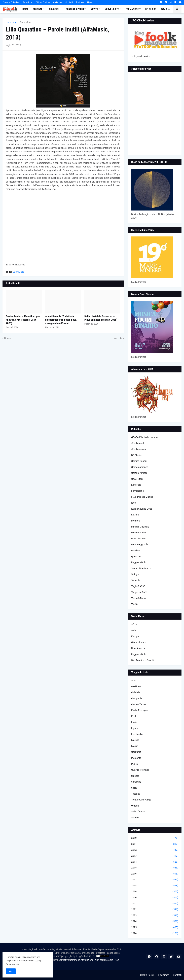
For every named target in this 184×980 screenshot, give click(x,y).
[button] (169, 9)
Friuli (134, 716)
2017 (155, 880)
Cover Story (137, 479)
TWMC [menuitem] (164, 9)
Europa (135, 636)
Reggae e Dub (138, 562)
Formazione (137, 491)
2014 (155, 862)
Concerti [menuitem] (54, 9)
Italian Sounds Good (142, 509)
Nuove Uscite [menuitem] (112, 9)
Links (90, 2)
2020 (155, 898)
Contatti (69, 2)
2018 (155, 886)
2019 (155, 892)
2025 (155, 927)
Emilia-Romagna (140, 710)
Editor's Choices (43, 2)
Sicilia (134, 788)
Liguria (135, 728)
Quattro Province (140, 770)
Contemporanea (140, 467)
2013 (155, 856)
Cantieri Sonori (139, 461)
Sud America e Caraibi (143, 660)
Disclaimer (163, 975)
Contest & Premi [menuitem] (75, 9)
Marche (135, 740)
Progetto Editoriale (11, 2)
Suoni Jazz (26, 22)
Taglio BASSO (138, 586)
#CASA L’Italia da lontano (144, 437)
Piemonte (136, 758)
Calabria (136, 692)
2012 (155, 850)
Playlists (136, 550)
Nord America (138, 648)
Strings (135, 574)
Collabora (58, 2)
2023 (155, 916)
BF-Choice (137, 455)
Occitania (136, 752)
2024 (155, 921)
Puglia (135, 764)
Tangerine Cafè (139, 592)
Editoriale (136, 485)
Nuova (8, 338)
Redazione (27, 2)
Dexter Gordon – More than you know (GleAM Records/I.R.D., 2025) (23, 320)
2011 (155, 844)
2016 (155, 874)
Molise (135, 746)
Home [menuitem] (25, 9)
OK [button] (11, 971)
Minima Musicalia (140, 527)
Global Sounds (139, 642)
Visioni (135, 604)
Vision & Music (139, 598)
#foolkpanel (137, 443)
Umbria (135, 806)
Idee (133, 503)
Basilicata (136, 686)
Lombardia (137, 734)
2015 (155, 868)
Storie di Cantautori (141, 568)
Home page (12, 22)
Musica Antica (139, 533)
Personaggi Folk (140, 544)
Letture (135, 515)
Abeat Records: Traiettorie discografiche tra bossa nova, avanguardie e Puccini (61, 320)
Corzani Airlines (139, 473)
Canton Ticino (138, 704)
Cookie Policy (147, 975)
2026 (155, 933)
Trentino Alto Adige (141, 800)
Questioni (136, 556)
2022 (155, 909)
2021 (155, 904)
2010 (155, 838)
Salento (135, 776)
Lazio (134, 722)
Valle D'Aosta (138, 812)
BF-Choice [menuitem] (151, 9)
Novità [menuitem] (94, 9)
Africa (134, 624)
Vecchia (118, 338)
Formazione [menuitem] (132, 9)
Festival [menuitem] (38, 9)
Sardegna (136, 782)
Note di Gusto (138, 539)
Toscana (136, 794)
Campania (137, 698)
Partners (80, 2)
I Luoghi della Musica (142, 497)
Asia (134, 630)
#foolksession (139, 449)
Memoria (136, 521)
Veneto (135, 818)
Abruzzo (136, 680)
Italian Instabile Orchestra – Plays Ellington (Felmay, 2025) (101, 318)
